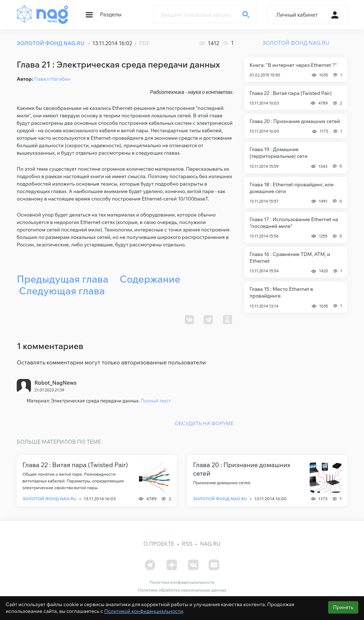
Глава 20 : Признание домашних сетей (295, 121)
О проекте (159, 544)
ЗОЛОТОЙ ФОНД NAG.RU (50, 43)
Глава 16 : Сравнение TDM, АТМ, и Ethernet (290, 258)
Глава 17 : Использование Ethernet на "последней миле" (294, 223)
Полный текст (156, 401)
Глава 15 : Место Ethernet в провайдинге (281, 292)
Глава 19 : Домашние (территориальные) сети (279, 153)
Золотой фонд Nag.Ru (49, 499)
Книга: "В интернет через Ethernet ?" (293, 65)
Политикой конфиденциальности (144, 611)
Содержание (150, 279)
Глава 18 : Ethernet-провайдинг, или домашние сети (291, 188)
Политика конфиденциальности (182, 582)
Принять (343, 607)
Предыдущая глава (63, 279)
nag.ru (210, 544)
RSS (187, 544)
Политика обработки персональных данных (182, 590)
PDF (144, 43)
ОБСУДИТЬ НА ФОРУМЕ (204, 423)
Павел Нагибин (52, 79)
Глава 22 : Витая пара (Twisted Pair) (291, 93)
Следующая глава (62, 291)
